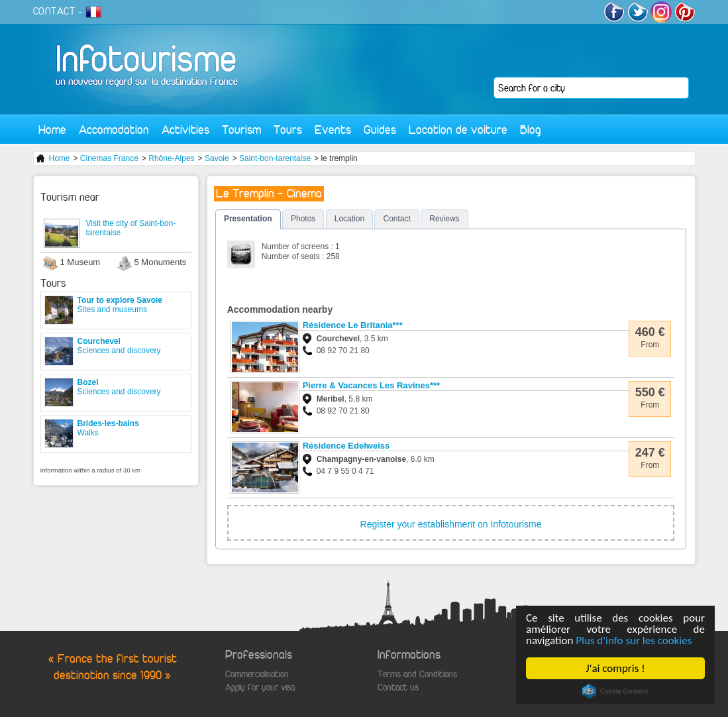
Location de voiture (458, 130)
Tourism (241, 130)
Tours (288, 130)
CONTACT (54, 11)
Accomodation (114, 130)
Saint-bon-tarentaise (275, 158)
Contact (396, 219)
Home (52, 130)
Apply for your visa (260, 688)
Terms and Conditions (417, 674)
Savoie (217, 158)
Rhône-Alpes (171, 158)
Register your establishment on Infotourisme (451, 524)
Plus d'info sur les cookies (634, 640)
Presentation (248, 219)
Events (333, 130)
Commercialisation (257, 674)
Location (349, 219)
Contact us (398, 688)
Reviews (444, 219)
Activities (185, 130)
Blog (531, 130)
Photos (303, 219)
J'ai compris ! (615, 668)
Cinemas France (109, 158)
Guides (380, 130)
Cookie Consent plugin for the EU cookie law (615, 691)
